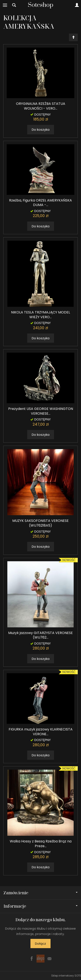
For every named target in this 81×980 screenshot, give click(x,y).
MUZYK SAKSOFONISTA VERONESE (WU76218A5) (40, 523)
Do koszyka (41, 129)
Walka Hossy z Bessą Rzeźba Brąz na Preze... (41, 844)
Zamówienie (40, 893)
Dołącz (40, 944)
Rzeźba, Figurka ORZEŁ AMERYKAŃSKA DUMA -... (40, 203)
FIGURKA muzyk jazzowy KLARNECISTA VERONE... (41, 732)
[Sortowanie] (73, 37)
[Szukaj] (14, 5)
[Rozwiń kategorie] (5, 5)
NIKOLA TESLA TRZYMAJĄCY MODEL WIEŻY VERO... (40, 315)
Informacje (40, 906)
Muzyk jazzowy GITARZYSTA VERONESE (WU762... (40, 635)
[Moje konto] (77, 5)
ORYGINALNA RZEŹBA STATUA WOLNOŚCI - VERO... (41, 106)
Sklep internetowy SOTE (66, 976)
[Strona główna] (41, 5)
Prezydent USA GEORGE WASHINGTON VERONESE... (41, 411)
